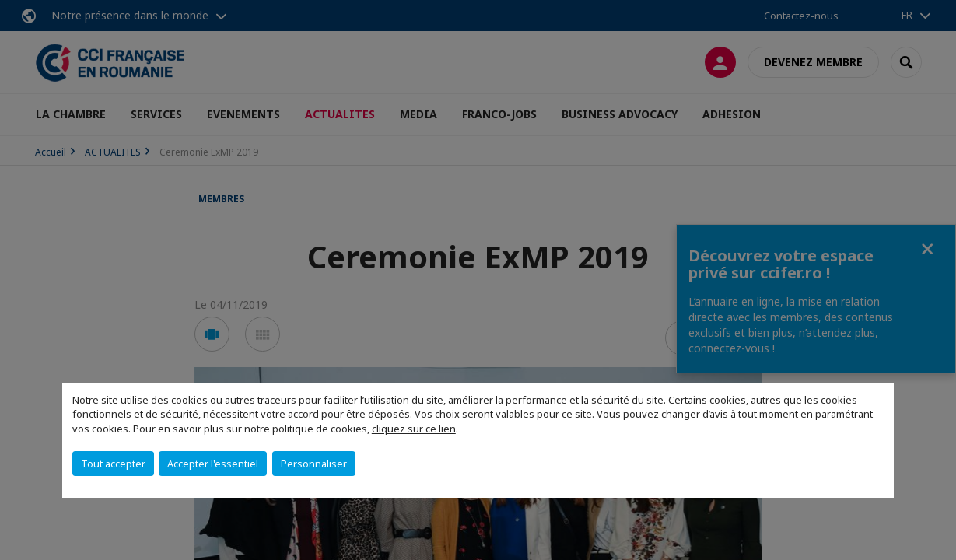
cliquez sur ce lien (414, 429)
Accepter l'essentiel (213, 464)
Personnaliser (314, 464)
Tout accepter (113, 464)
